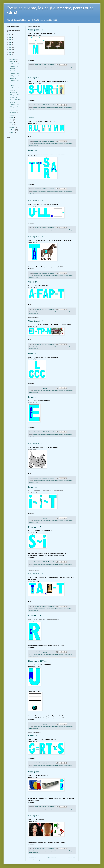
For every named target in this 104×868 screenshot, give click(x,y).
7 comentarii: (51, 65)
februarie (13, 130)
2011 (10, 57)
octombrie (13, 110)
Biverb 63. (33, 150)
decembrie (13, 59)
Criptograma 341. (36, 78)
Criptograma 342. (36, 30)
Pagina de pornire (51, 857)
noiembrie (13, 62)
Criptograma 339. (36, 236)
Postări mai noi (32, 857)
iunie (12, 120)
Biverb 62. (33, 353)
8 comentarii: (51, 807)
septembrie (13, 113)
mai (12, 122)
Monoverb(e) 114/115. (38, 661)
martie (12, 127)
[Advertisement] (52, 73)
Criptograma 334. (36, 815)
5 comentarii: (51, 344)
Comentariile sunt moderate (39, 67)
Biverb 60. (33, 487)
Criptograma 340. (36, 200)
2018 (10, 40)
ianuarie (13, 132)
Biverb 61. (33, 397)
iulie (12, 118)
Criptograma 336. (36, 573)
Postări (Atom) (39, 860)
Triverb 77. (33, 118)
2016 (10, 45)
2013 (10, 52)
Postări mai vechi (71, 857)
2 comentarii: (51, 388)
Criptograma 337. (36, 443)
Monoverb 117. (35, 527)
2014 (10, 50)
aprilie (12, 125)
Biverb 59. (33, 736)
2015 (10, 47)
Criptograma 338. (36, 321)
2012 (10, 55)
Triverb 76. (33, 282)
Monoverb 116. (35, 615)
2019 (10, 37)
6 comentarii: (51, 141)
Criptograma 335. (36, 772)
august (12, 115)
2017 (10, 42)
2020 (10, 35)
